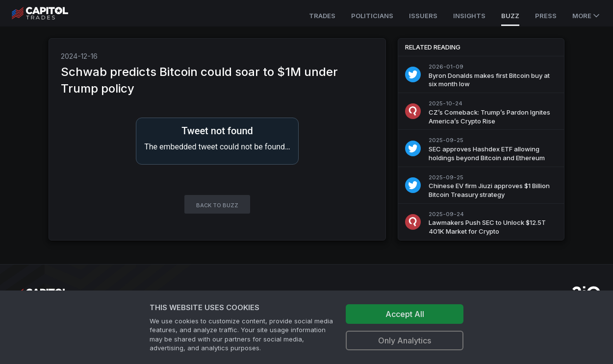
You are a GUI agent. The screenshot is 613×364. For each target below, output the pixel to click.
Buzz (510, 16)
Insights (469, 16)
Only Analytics (405, 340)
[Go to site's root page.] (51, 13)
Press (546, 16)
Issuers (423, 16)
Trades (322, 16)
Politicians (372, 16)
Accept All (405, 314)
